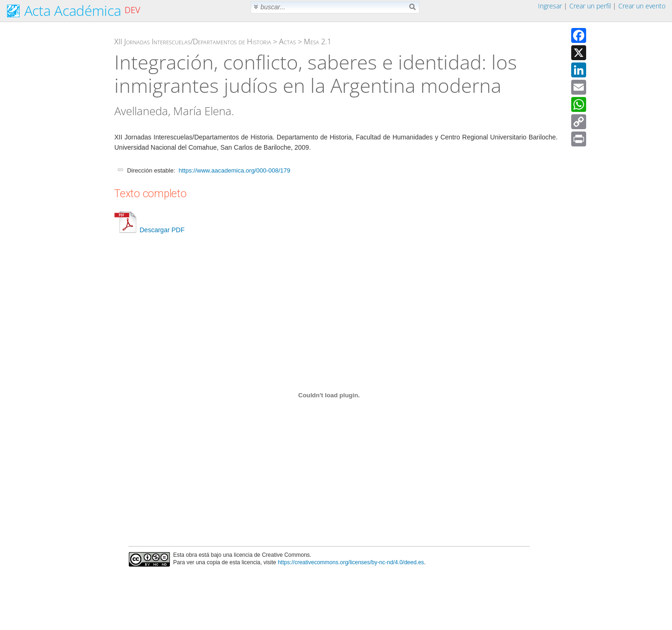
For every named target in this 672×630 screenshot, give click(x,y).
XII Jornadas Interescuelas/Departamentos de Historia (193, 42)
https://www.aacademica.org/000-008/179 (234, 170)
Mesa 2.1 (318, 42)
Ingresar (550, 6)
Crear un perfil (590, 6)
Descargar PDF (149, 230)
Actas (287, 42)
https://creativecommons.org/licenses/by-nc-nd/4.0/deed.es (351, 562)
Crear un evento (642, 6)
